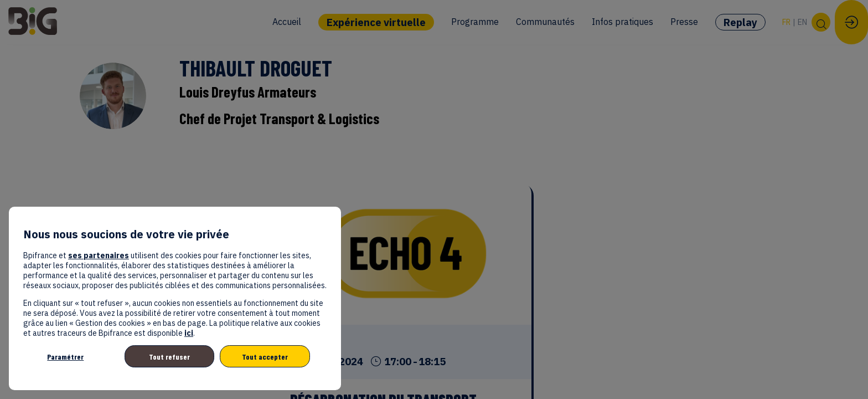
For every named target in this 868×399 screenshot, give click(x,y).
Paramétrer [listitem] (65, 357)
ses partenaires (99, 255)
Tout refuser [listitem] (169, 357)
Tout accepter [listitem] (265, 357)
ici (189, 333)
